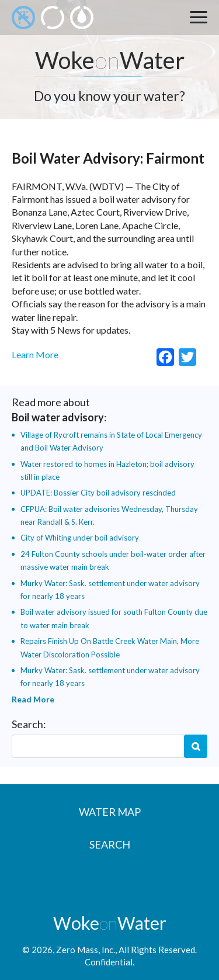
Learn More (35, 354)
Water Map (110, 812)
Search (196, 746)
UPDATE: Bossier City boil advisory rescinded (98, 493)
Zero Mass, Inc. (86, 950)
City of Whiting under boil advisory (80, 538)
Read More (33, 699)
